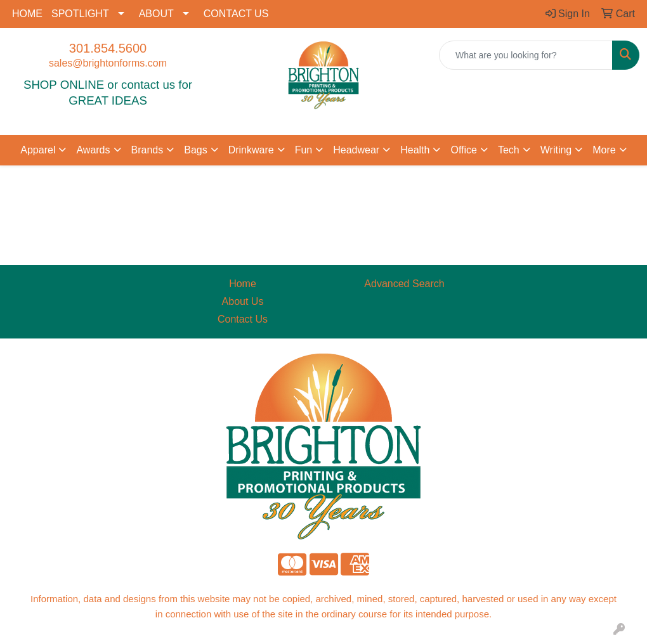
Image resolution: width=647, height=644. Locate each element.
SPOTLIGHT (80, 14)
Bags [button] (195, 150)
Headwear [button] (356, 150)
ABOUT (156, 14)
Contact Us (243, 319)
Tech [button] (509, 150)
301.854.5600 (108, 48)
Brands (147, 150)
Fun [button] (304, 150)
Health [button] (415, 150)
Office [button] (464, 150)
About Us (243, 301)
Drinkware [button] (251, 150)
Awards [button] (93, 150)
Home (243, 284)
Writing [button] (556, 150)
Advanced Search (404, 284)
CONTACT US (236, 14)
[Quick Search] (526, 55)
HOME (27, 14)
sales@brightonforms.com (108, 63)
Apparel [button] (38, 150)
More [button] (604, 150)
